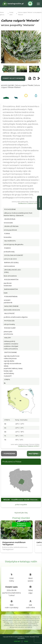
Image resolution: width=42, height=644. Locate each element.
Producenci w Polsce (12, 462)
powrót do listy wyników (13, 78)
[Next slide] (38, 69)
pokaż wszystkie (21, 504)
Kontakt (17, 641)
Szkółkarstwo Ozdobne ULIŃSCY (29, 203)
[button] (9, 70)
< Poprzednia (9, 454)
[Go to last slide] (4, 69)
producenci (40, 203)
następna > (34, 454)
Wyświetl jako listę (21, 513)
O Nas (26, 641)
